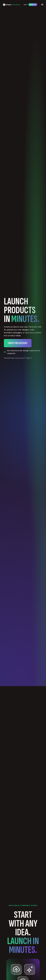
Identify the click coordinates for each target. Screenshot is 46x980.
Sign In (26, 5)
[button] (42, 5)
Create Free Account (33, 5)
